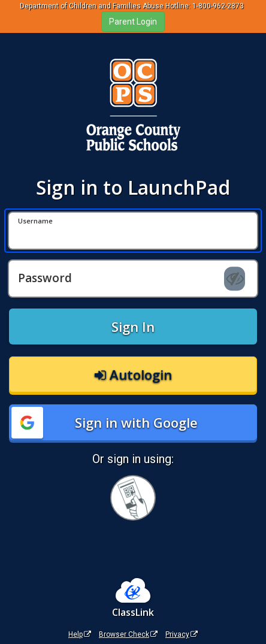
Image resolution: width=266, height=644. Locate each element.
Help (80, 634)
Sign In (133, 326)
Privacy (182, 634)
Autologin (133, 374)
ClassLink (133, 612)
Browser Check (128, 634)
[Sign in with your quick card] (133, 498)
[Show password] (235, 279)
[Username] (133, 231)
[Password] (133, 279)
